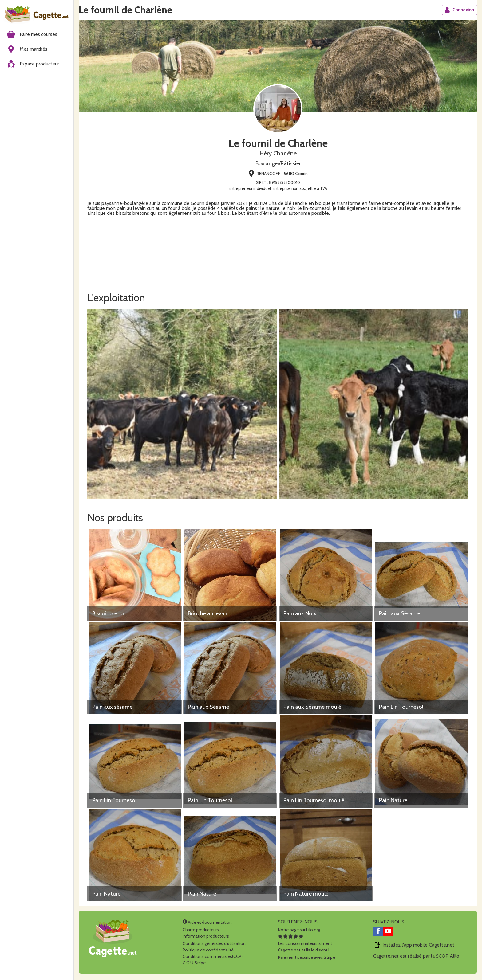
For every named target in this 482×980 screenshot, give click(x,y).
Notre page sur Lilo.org (299, 931)
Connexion (459, 10)
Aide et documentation (207, 924)
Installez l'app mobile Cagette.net (418, 946)
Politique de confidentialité (208, 951)
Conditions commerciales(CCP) (213, 958)
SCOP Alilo (448, 957)
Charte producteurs (201, 931)
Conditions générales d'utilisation (214, 945)
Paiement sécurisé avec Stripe (306, 959)
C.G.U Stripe (194, 964)
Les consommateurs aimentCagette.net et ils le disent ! (305, 945)
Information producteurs (206, 938)
